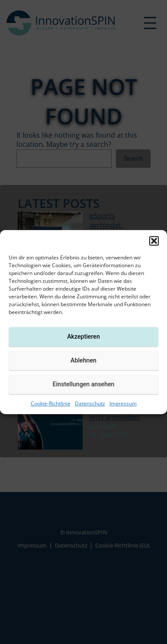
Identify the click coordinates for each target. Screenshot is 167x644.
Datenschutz (90, 403)
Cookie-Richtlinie (51, 403)
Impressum (123, 403)
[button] (154, 241)
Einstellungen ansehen (83, 384)
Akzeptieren (83, 337)
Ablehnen (83, 360)
